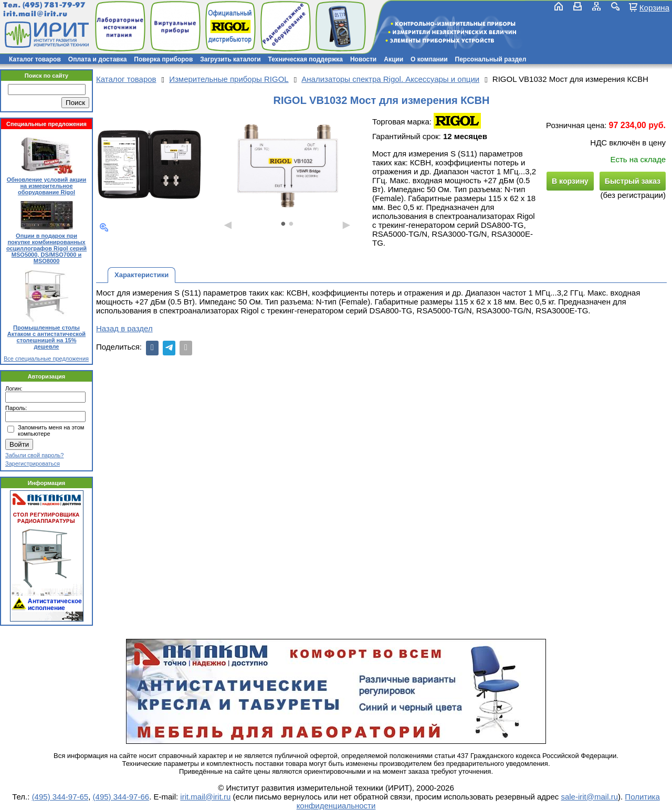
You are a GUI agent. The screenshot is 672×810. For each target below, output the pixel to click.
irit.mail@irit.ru (35, 14)
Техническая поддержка (306, 59)
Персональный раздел (491, 59)
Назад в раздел (124, 328)
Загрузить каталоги (230, 59)
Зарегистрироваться (33, 464)
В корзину (570, 181)
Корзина (654, 7)
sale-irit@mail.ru (589, 797)
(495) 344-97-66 (121, 797)
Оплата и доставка (98, 59)
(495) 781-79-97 (54, 5)
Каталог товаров (35, 59)
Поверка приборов (163, 59)
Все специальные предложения (46, 359)
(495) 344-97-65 (60, 797)
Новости (363, 59)
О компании (429, 59)
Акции (393, 59)
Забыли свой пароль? (34, 455)
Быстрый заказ (633, 181)
